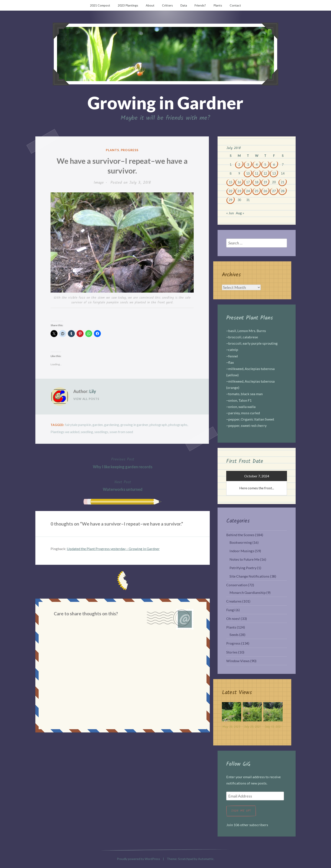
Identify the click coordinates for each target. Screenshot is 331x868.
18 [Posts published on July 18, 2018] (257, 182)
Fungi (231, 610)
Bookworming (241, 542)
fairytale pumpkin (78, 425)
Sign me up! (241, 811)
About (150, 5)
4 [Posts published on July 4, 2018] (257, 165)
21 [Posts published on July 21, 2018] (283, 182)
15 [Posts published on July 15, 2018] (231, 182)
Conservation (237, 585)
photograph (158, 425)
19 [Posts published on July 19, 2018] (265, 182)
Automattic (206, 859)
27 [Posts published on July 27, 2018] (274, 191)
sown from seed (121, 432)
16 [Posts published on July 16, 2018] (239, 182)
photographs (178, 425)
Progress (130, 150)
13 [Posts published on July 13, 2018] (274, 173)
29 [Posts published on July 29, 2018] (231, 200)
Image (99, 183)
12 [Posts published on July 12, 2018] (265, 173)
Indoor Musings (242, 551)
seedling (87, 432)
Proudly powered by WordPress (138, 859)
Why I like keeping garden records (123, 463)
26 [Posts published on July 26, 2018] (265, 191)
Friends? (200, 5)
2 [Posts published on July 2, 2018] (239, 165)
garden (98, 425)
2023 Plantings (128, 5)
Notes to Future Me (244, 559)
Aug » (240, 213)
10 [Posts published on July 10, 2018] (248, 173)
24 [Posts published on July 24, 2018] (248, 191)
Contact (235, 5)
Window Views (238, 661)
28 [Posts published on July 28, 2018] (283, 191)
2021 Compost (100, 5)
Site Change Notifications (249, 576)
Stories (232, 652)
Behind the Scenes (240, 535)
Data (184, 5)
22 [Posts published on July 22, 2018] (231, 191)
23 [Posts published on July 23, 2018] (239, 191)
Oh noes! (233, 618)
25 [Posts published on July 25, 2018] (257, 191)
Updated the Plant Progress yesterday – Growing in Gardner (113, 549)
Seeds (234, 635)
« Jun (230, 213)
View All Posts (86, 399)
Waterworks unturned (123, 485)
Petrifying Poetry (243, 568)
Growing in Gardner (165, 103)
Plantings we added (65, 432)
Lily (93, 391)
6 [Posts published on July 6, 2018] (274, 165)
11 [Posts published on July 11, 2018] (257, 173)
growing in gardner (134, 425)
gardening (112, 425)
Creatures (234, 601)
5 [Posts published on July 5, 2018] (265, 165)
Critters (167, 5)
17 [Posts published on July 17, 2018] (248, 182)
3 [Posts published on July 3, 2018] (248, 165)
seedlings (101, 432)
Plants (218, 5)
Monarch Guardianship (248, 592)
